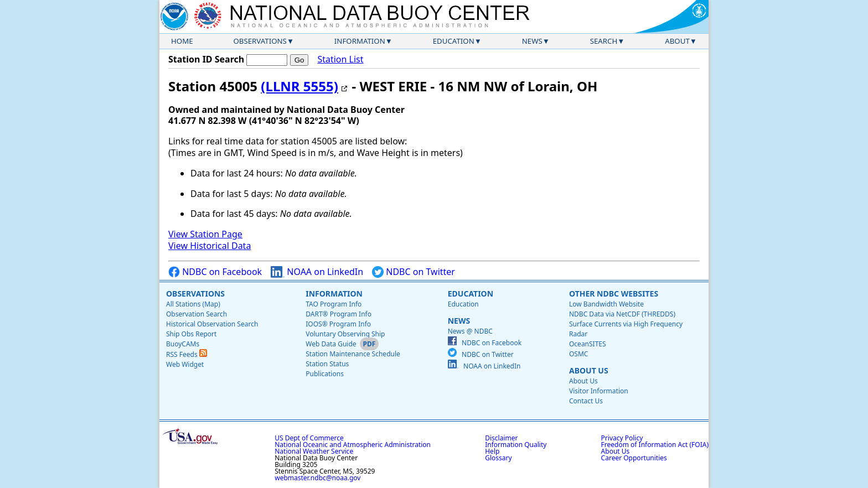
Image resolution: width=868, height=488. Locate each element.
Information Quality (516, 445)
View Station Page (205, 234)
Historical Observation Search (212, 324)
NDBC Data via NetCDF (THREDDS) (622, 314)
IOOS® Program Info (338, 324)
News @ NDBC (470, 331)
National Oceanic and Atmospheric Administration (353, 445)
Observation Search (197, 314)
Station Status (327, 364)
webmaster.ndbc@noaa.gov (317, 478)
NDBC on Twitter (414, 272)
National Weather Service (314, 451)
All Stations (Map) (193, 304)
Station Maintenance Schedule (353, 354)
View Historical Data (210, 246)
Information (360, 41)
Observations (260, 41)
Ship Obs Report (191, 334)
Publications (325, 374)
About (677, 41)
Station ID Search (206, 59)
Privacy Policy (622, 438)
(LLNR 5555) (299, 86)
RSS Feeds (187, 354)
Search (604, 41)
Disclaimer (501, 438)
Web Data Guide (331, 344)
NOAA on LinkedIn (317, 272)
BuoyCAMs (183, 344)
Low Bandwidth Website (606, 304)
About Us (589, 370)
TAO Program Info (334, 304)
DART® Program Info (339, 314)
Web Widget (185, 364)
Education (454, 41)
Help (492, 451)
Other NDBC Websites (614, 294)
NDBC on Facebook (215, 272)
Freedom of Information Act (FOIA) (655, 445)
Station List (340, 59)
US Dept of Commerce (309, 438)
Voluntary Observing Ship (345, 334)
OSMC (578, 354)
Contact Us (586, 401)
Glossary (498, 458)
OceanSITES (588, 344)
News (532, 41)
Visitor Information (599, 391)
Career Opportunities (634, 458)
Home (182, 41)
